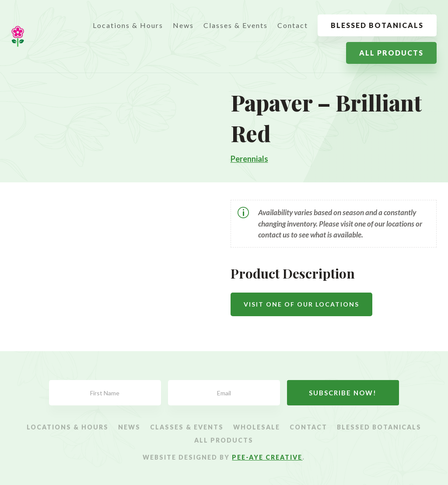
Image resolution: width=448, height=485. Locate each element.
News (183, 25)
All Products (391, 53)
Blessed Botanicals (377, 25)
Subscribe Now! (343, 393)
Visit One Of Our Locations (301, 304)
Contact (293, 25)
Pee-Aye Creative (267, 457)
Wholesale (257, 427)
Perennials (249, 159)
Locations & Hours (128, 25)
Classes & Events (236, 25)
